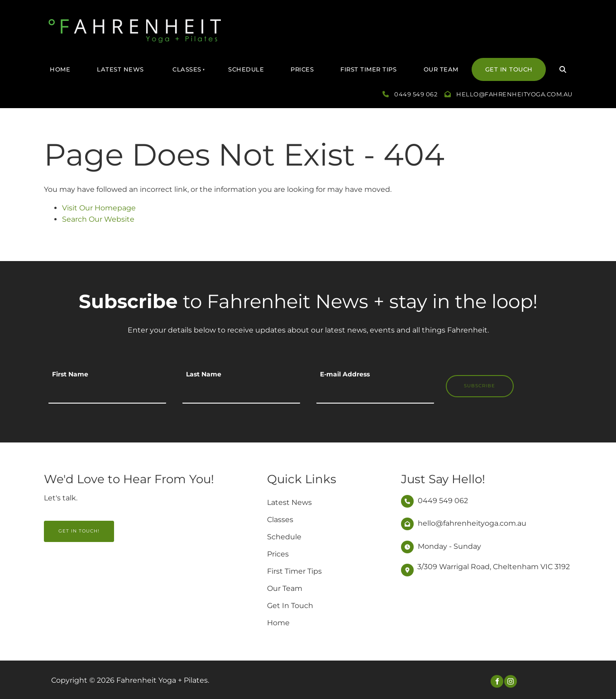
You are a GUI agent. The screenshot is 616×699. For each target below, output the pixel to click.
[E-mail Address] (375, 392)
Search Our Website (98, 219)
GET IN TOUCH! (64, 526)
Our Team (441, 69)
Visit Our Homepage (99, 208)
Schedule (246, 69)
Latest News (120, 69)
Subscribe (480, 386)
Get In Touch (509, 69)
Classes (187, 69)
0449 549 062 (416, 94)
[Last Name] (241, 392)
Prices (302, 69)
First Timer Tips (368, 69)
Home (60, 69)
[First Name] (107, 392)
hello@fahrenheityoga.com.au (514, 94)
